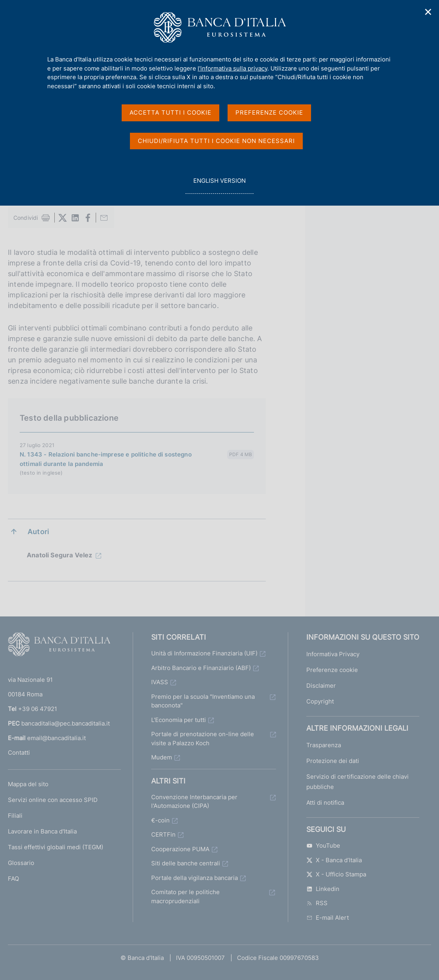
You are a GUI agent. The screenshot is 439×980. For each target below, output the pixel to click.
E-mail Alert (328, 918)
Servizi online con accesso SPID (53, 800)
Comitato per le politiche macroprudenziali (185, 896)
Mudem (162, 757)
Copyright (320, 701)
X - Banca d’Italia (334, 860)
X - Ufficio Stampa (336, 874)
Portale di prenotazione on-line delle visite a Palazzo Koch (203, 739)
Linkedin (323, 889)
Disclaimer (321, 686)
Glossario (21, 863)
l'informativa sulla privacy (232, 68)
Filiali (15, 816)
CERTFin (163, 834)
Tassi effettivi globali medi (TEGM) (56, 847)
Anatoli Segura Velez (60, 555)
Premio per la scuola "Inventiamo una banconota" (203, 701)
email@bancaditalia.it (56, 738)
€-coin (160, 820)
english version (219, 185)
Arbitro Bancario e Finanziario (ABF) (201, 668)
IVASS (160, 682)
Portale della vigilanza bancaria (194, 878)
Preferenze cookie (332, 670)
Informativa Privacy (333, 654)
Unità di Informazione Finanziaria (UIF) (204, 653)
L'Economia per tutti (179, 720)
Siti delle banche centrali (186, 863)
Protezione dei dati (333, 761)
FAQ (13, 879)
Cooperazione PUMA (180, 849)
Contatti (19, 753)
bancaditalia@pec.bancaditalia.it (66, 723)
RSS (317, 903)
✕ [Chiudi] (428, 12)
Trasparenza (324, 745)
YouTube (323, 845)
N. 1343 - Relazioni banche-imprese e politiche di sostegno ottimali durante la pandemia (106, 459)
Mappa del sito (28, 784)
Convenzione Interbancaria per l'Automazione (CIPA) (194, 802)
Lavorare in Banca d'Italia (42, 831)
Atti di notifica (325, 803)
